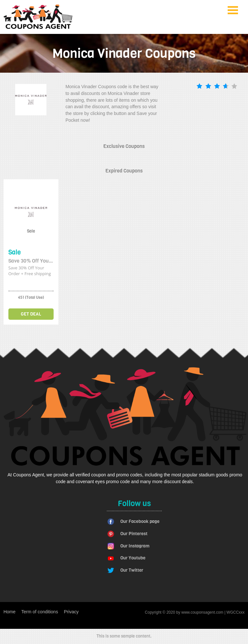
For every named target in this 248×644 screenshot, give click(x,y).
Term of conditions (40, 612)
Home (10, 612)
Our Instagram (135, 546)
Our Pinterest (134, 534)
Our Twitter (132, 570)
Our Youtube (133, 558)
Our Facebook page (140, 521)
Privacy (71, 612)
